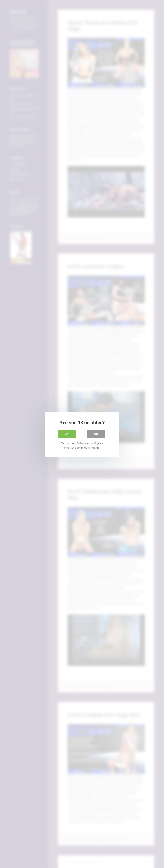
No (96, 434)
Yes (67, 434)
